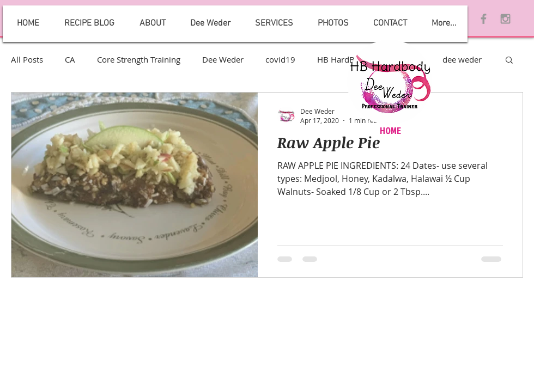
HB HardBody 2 (347, 59)
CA (70, 59)
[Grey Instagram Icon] (505, 19)
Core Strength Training (139, 59)
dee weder (462, 59)
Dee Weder (223, 59)
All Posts (27, 59)
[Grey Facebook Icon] (484, 19)
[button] (509, 61)
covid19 (280, 59)
